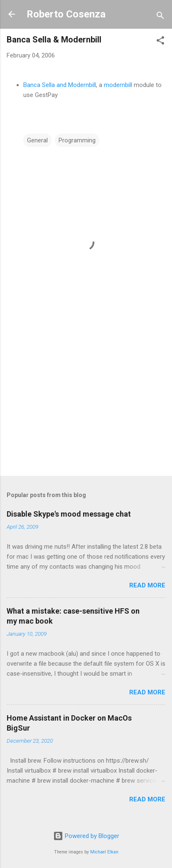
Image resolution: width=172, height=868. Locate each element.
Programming (77, 140)
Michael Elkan (104, 852)
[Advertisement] (86, 404)
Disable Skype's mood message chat (69, 514)
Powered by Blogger (86, 836)
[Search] (160, 17)
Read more (147, 585)
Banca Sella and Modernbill (60, 85)
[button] (160, 42)
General (37, 140)
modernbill (118, 85)
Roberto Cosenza (66, 14)
